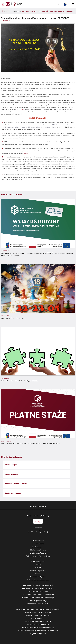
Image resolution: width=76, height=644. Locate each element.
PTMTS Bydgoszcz (38, 562)
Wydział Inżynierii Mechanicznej (38, 615)
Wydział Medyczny (38, 618)
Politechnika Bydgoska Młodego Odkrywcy (38, 589)
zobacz (22, 110)
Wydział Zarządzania (38, 634)
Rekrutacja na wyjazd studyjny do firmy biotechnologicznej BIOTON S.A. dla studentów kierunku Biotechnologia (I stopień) (37, 254)
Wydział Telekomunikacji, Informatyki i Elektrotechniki (38, 631)
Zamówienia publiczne (38, 571)
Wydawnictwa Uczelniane (38, 592)
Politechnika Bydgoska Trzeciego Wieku (38, 585)
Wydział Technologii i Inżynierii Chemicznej (38, 628)
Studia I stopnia (11, 465)
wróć (4, 11)
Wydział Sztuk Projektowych (38, 625)
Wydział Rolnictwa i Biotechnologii (38, 622)
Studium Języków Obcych (38, 601)
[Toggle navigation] (73, 4)
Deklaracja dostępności (38, 506)
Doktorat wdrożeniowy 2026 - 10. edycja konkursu (20, 381)
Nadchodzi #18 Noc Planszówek (13, 318)
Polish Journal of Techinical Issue (38, 556)
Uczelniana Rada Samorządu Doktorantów (38, 595)
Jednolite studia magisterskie (17, 484)
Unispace (38, 574)
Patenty (38, 565)
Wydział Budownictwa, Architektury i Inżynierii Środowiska (38, 609)
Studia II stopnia (12, 474)
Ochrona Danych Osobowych (38, 580)
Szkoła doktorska (38, 547)
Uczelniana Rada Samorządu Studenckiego (38, 598)
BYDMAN (38, 568)
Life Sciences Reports (38, 553)
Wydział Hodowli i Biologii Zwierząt (38, 612)
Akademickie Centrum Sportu (38, 604)
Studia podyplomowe (13, 493)
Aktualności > (16, 11)
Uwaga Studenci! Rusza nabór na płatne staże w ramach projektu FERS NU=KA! (31, 444)
